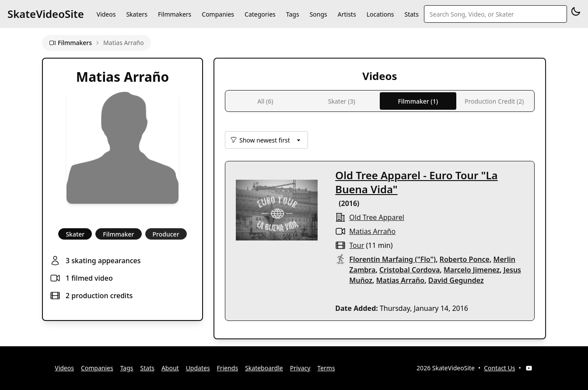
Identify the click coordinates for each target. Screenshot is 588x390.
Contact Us (499, 368)
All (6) (265, 101)
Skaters (136, 14)
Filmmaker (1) (418, 101)
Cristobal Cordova (409, 270)
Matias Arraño (372, 231)
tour (357, 245)
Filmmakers (175, 14)
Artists (347, 14)
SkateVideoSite (46, 14)
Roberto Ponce (465, 259)
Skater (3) (342, 101)
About (170, 368)
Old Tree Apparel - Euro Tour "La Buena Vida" (416, 182)
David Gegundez (456, 280)
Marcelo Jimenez (472, 270)
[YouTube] (529, 368)
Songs (318, 14)
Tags (293, 14)
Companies (218, 14)
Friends (228, 368)
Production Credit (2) (494, 101)
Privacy (300, 368)
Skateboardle (264, 368)
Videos (106, 14)
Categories (260, 14)
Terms (326, 368)
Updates (198, 368)
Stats (412, 14)
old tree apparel (377, 217)
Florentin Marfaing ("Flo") (392, 259)
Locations (380, 14)
